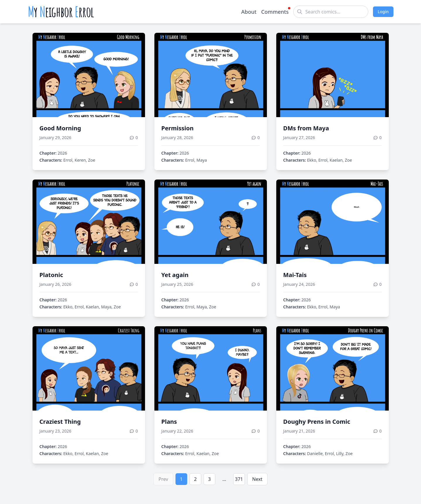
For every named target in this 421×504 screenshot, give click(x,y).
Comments (275, 11)
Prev (163, 479)
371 (239, 479)
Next (257, 479)
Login (383, 12)
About (249, 12)
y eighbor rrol (61, 12)
